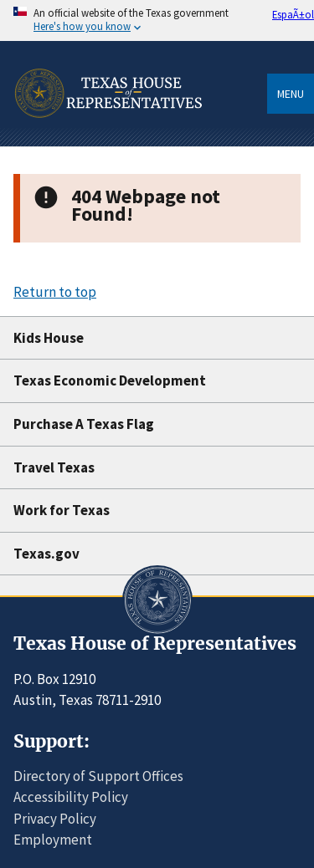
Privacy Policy (55, 819)
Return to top (55, 292)
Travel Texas (54, 467)
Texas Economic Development (110, 380)
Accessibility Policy (71, 797)
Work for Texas (62, 510)
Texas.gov (46, 554)
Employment (53, 840)
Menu (291, 94)
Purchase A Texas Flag (84, 424)
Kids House (49, 338)
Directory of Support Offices (98, 776)
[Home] (108, 141)
